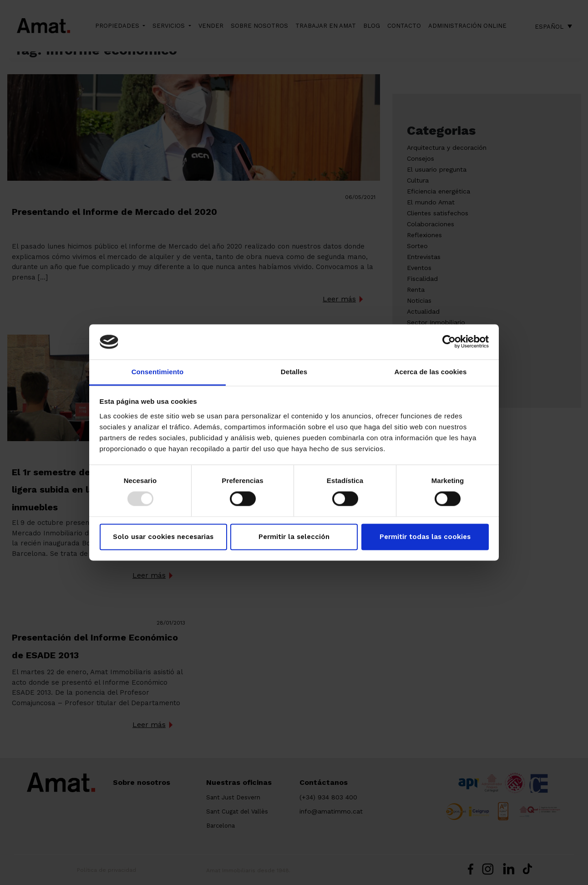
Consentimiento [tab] (158, 372)
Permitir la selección (294, 537)
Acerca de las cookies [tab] (431, 372)
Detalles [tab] (294, 372)
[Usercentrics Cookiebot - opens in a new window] (449, 342)
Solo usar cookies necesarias (163, 537)
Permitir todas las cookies (425, 537)
